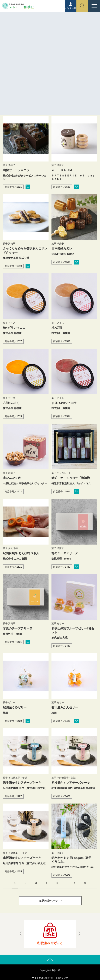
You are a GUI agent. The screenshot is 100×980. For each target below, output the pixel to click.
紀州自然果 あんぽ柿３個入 (21, 553)
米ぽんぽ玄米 (12, 478)
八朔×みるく (11, 403)
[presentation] (21, 934)
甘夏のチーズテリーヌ (18, 628)
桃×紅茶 (57, 328)
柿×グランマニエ (14, 328)
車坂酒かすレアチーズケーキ (22, 858)
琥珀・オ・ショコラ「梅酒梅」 (72, 478)
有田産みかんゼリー (65, 707)
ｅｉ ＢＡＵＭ (62, 170)
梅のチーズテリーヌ (65, 553)
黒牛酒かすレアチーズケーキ (22, 783)
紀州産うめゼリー (15, 707)
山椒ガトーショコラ (16, 170)
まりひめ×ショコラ (64, 403)
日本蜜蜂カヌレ (62, 248)
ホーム (46, 29)
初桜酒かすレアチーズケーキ (71, 783)
